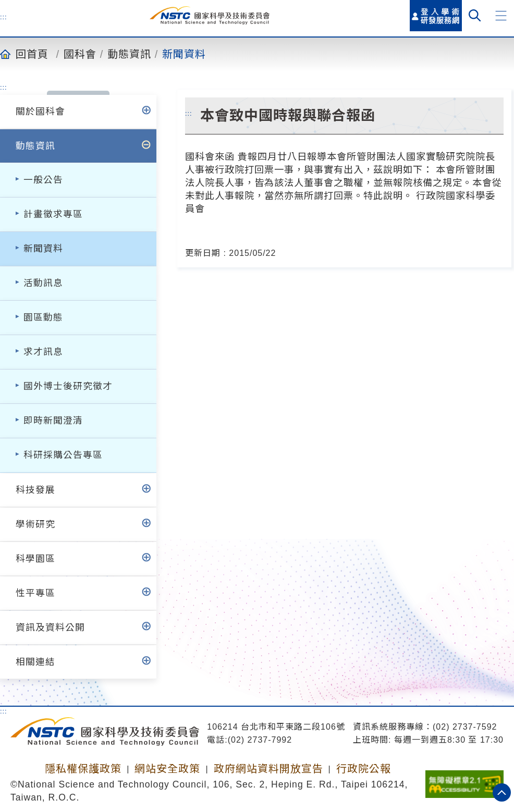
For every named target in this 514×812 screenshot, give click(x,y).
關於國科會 (40, 112)
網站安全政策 (167, 769)
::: (4, 17)
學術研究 (35, 524)
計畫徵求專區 (53, 214)
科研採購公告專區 (63, 455)
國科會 (80, 54)
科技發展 (35, 490)
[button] (501, 16)
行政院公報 (364, 769)
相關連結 (35, 662)
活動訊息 (43, 283)
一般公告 (43, 180)
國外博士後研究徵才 (68, 386)
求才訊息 (43, 352)
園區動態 (43, 317)
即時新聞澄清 (53, 421)
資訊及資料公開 (50, 628)
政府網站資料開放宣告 (268, 769)
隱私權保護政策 (83, 769)
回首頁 (32, 54)
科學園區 (35, 559)
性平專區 (35, 593)
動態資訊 (129, 54)
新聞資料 (184, 54)
